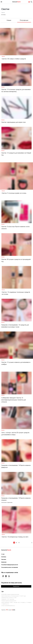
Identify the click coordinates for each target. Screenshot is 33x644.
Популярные (24, 20)
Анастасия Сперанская (7, 534)
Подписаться (16, 618)
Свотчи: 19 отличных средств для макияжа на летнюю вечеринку (16, 93)
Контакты (4, 589)
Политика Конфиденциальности (10, 596)
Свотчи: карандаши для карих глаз (14, 128)
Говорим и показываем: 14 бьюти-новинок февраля (16, 495)
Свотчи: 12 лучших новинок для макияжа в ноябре (16, 384)
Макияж (3, 57)
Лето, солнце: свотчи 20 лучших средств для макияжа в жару (15, 460)
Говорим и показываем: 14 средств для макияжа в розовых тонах (15, 346)
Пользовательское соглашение (10, 599)
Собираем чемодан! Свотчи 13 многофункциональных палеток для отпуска (14, 423)
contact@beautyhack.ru (10, 637)
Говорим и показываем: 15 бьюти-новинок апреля (16, 531)
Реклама (4, 591)
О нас (3, 586)
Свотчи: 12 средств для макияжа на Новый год (16, 163)
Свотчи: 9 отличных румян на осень (14, 202)
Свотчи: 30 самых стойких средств (14, 59)
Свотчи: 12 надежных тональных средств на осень (16, 310)
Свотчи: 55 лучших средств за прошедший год (16, 275)
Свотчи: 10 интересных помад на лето (15, 569)
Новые (9, 20)
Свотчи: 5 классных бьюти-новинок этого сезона (16, 239)
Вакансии (4, 594)
